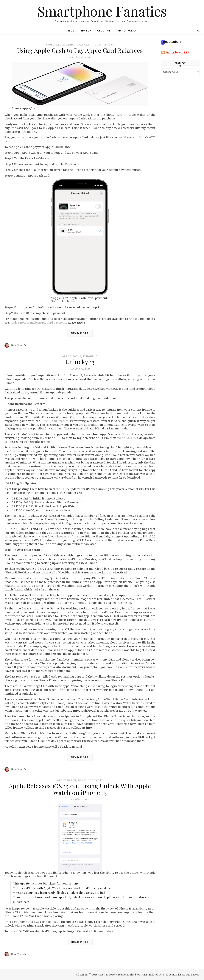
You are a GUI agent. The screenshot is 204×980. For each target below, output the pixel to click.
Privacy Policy (126, 31)
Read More (80, 333)
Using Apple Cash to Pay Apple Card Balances (80, 50)
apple (50, 45)
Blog (71, 31)
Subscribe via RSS (177, 52)
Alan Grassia (18, 345)
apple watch (67, 780)
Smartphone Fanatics (102, 11)
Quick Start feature (55, 421)
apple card (65, 45)
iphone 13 (90, 356)
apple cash (83, 45)
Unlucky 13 (80, 362)
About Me (104, 31)
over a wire (125, 438)
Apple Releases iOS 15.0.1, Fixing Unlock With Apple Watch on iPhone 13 (80, 789)
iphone (109, 45)
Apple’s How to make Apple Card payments (38, 323)
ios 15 (98, 45)
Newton (86, 31)
